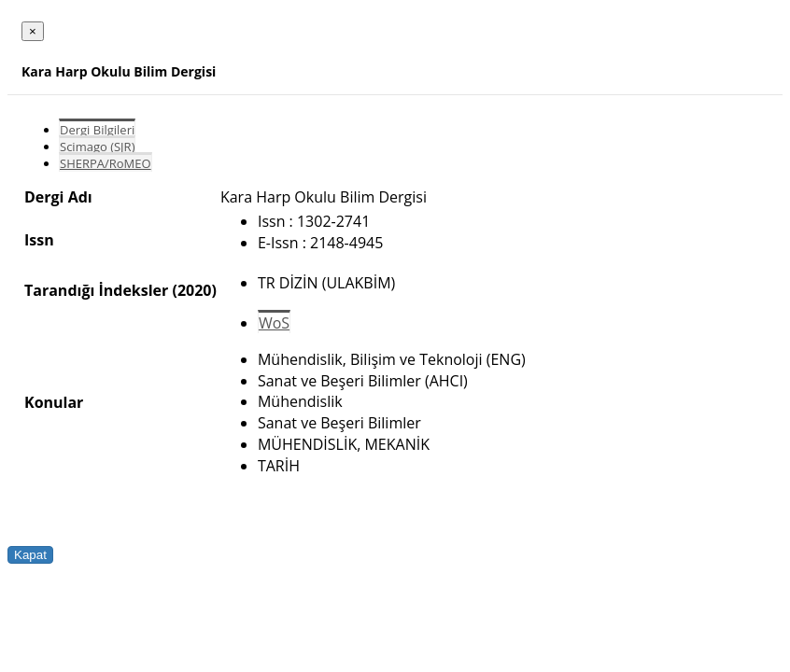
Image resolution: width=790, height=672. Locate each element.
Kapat (30, 555)
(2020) (194, 290)
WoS (274, 323)
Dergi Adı (58, 197)
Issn (39, 240)
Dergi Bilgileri (97, 130)
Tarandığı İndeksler (96, 290)
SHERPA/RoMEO (106, 163)
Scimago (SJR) (97, 147)
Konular (54, 402)
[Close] (33, 31)
